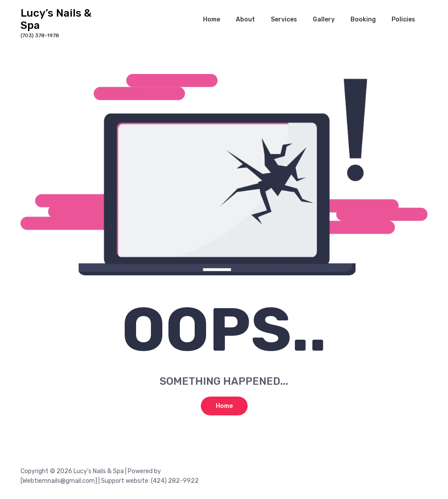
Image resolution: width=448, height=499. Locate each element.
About (245, 19)
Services (284, 19)
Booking (363, 19)
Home (212, 19)
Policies (403, 19)
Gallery (324, 19)
